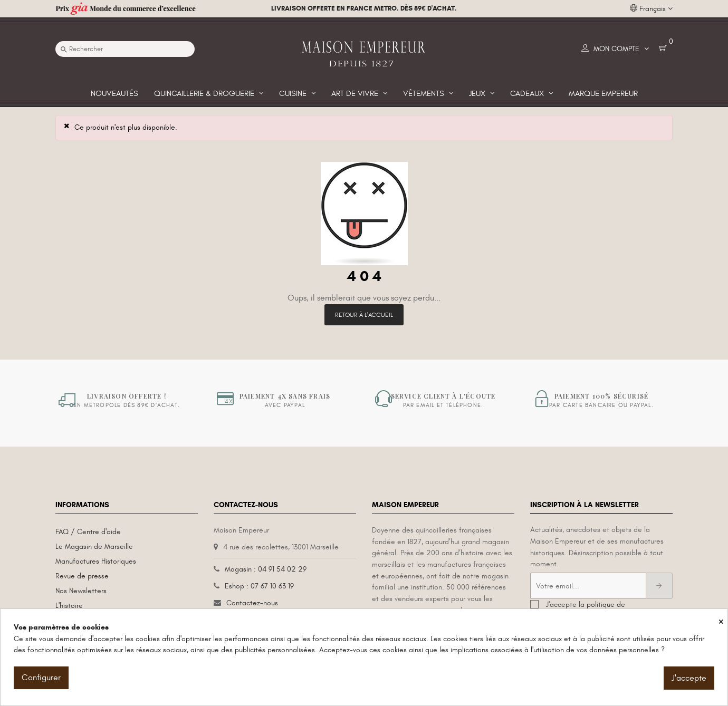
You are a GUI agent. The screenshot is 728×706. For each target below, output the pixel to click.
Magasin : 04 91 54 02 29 (266, 569)
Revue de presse (82, 576)
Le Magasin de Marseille (94, 547)
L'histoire (69, 606)
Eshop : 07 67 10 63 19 (259, 586)
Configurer (41, 678)
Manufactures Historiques (96, 561)
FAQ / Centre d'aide (88, 532)
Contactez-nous (252, 603)
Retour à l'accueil (364, 315)
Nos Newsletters (81, 591)
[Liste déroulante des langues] (651, 9)
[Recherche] (125, 49)
